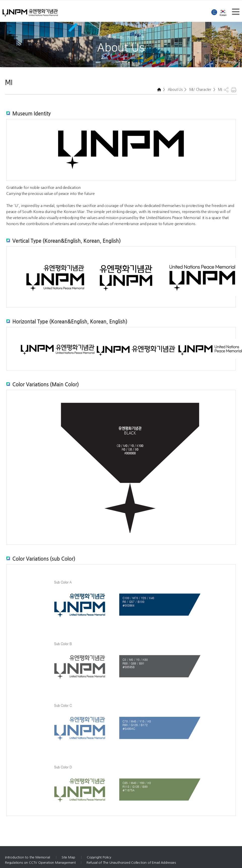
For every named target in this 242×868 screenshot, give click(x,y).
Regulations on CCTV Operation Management (40, 863)
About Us (175, 90)
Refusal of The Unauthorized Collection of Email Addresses (131, 863)
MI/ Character (200, 90)
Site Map (69, 857)
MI (219, 90)
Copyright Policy (99, 857)
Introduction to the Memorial (28, 857)
